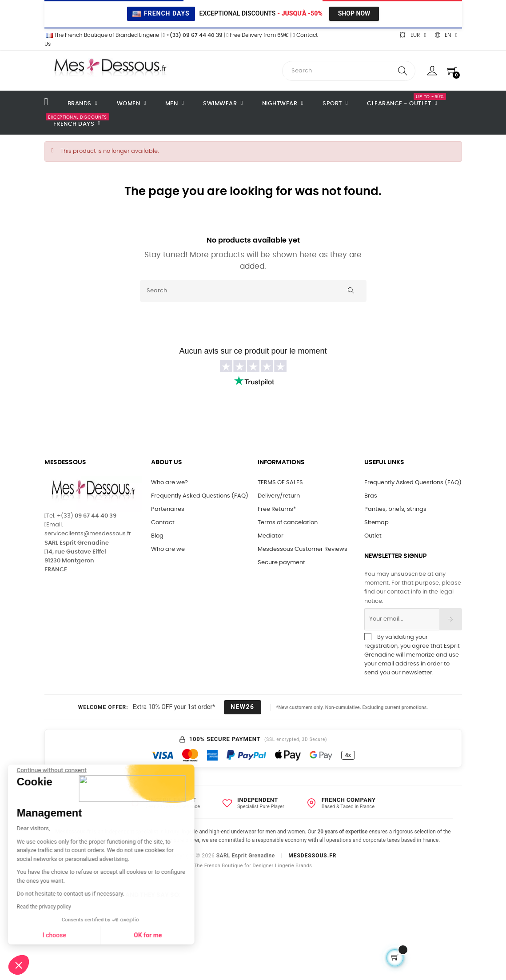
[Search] (253, 291)
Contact (163, 523)
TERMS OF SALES (280, 483)
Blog (157, 536)
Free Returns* (277, 509)
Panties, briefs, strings (395, 509)
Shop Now (354, 13)
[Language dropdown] (446, 35)
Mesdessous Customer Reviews (303, 549)
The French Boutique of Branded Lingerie (102, 35)
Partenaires (168, 509)
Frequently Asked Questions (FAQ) (200, 496)
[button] (19, 965)
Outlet (373, 536)
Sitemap (377, 523)
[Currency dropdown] (413, 35)
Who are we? (169, 483)
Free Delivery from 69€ (258, 35)
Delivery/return (279, 496)
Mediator (271, 536)
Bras (371, 496)
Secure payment (281, 563)
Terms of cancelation (288, 523)
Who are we (168, 549)
